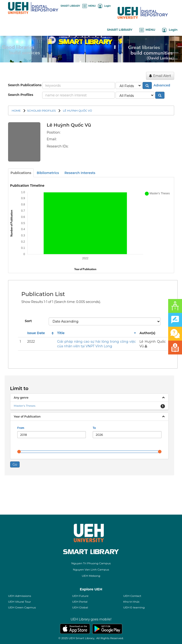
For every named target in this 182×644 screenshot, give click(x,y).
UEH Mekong (91, 576)
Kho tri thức (131, 602)
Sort (28, 321)
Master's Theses (25, 406)
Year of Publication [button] (27, 417)
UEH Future (80, 596)
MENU (89, 6)
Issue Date (36, 333)
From (21, 428)
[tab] (89, 398)
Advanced (161, 85)
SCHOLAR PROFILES (41, 111)
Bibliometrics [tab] (48, 173)
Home (16, 111)
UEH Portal (80, 602)
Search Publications (25, 85)
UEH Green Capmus (22, 607)
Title (61, 333)
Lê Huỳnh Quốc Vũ (77, 111)
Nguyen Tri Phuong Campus (91, 563)
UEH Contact (132, 596)
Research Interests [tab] (80, 173)
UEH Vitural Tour (19, 602)
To (94, 428)
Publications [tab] (21, 173)
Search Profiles (21, 95)
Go (15, 464)
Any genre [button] (21, 398)
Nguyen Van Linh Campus (91, 569)
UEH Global (80, 607)
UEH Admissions (20, 596)
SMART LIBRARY (70, 6)
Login (104, 6)
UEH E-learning (134, 607)
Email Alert (160, 76)
